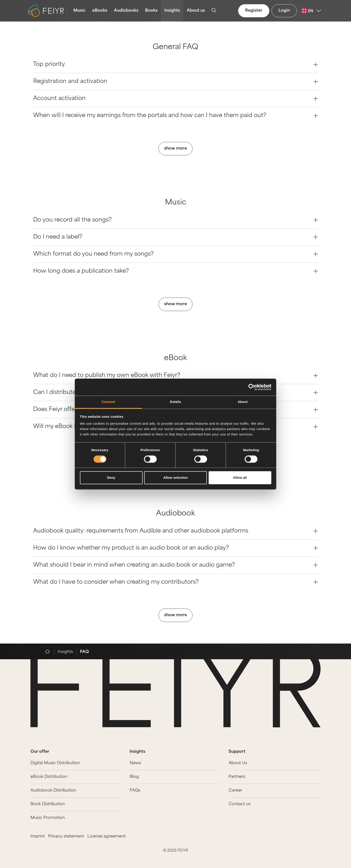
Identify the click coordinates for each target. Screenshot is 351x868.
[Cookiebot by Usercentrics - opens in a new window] (252, 387)
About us (196, 11)
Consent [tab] (108, 402)
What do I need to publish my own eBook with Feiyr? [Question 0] (175, 375)
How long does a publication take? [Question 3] (175, 271)
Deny (111, 478)
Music (79, 11)
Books (151, 11)
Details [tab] (175, 402)
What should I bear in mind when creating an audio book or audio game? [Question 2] (175, 565)
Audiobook (175, 514)
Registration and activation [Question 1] (175, 82)
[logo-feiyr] (48, 11)
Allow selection (175, 478)
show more (175, 149)
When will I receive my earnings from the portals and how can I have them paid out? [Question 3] (175, 116)
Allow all (240, 478)
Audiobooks (126, 11)
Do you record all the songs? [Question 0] (175, 220)
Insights (172, 11)
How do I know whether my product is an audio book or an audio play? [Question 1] (175, 548)
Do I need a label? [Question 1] (175, 237)
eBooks (100, 11)
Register (254, 11)
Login (284, 11)
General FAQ (175, 47)
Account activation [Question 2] (175, 99)
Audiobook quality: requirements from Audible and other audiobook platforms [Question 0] (175, 531)
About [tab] (243, 402)
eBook (175, 358)
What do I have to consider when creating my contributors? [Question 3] (175, 582)
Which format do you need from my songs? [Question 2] (175, 254)
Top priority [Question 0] (175, 64)
